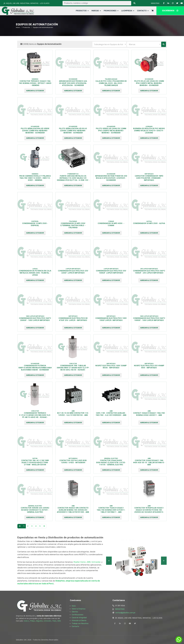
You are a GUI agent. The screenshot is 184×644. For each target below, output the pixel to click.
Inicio (18, 27)
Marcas (95, 11)
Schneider (96, 562)
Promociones (110, 11)
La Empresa (127, 11)
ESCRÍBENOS (170, 11)
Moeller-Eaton (80, 562)
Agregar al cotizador (35, 91)
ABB (89, 562)
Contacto (142, 11)
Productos (81, 11)
